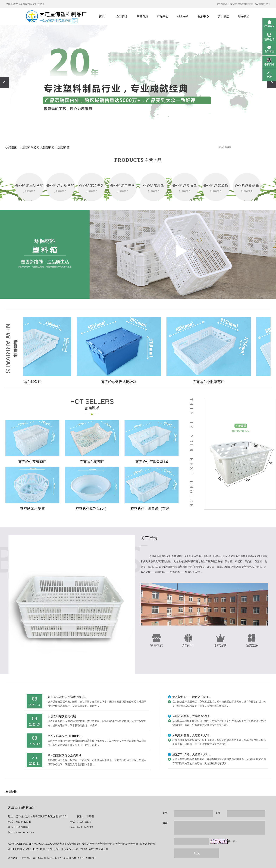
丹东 (46, 858)
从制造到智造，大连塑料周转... (192, 735)
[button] (128, 133)
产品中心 (163, 16)
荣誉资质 (142, 16)
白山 (68, 858)
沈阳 (41, 858)
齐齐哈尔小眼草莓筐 (211, 382)
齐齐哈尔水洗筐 (32, 509)
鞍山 (52, 858)
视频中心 (203, 16)
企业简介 (122, 16)
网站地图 (243, 4)
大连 (35, 858)
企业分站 (222, 4)
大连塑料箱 (47, 147)
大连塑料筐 (62, 147)
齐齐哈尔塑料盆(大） (92, 509)
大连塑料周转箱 (29, 147)
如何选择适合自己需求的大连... (67, 697)
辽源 (63, 858)
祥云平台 (55, 849)
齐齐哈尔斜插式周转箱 (121, 382)
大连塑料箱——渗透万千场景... (192, 697)
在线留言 (232, 4)
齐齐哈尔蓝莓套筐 (32, 462)
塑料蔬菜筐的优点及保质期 (65, 756)
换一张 (232, 841)
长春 (57, 858)
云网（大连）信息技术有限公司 (91, 849)
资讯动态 (224, 16)
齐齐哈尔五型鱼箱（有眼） (152, 509)
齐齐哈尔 (82, 858)
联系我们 (244, 16)
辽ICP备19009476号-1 (20, 849)
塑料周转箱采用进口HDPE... (65, 736)
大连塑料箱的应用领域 (62, 716)
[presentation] (4, 83)
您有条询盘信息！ (259, 4)
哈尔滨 (91, 858)
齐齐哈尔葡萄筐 (92, 462)
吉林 (74, 858)
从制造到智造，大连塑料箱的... (192, 716)
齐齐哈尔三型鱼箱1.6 (152, 462)
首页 (102, 16)
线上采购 (183, 16)
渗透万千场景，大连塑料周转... (192, 755)
